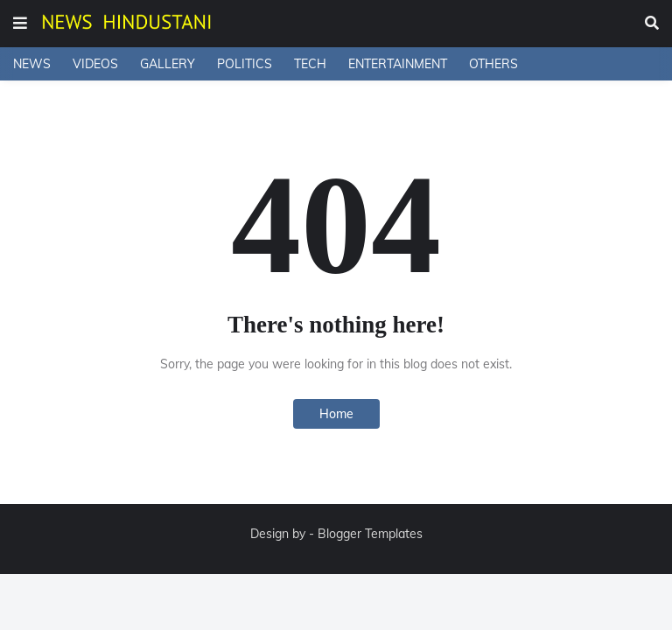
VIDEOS (95, 64)
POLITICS (245, 64)
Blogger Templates (370, 534)
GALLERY (168, 64)
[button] (20, 24)
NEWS (32, 64)
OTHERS (493, 64)
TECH (310, 64)
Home (336, 414)
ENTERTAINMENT (398, 64)
